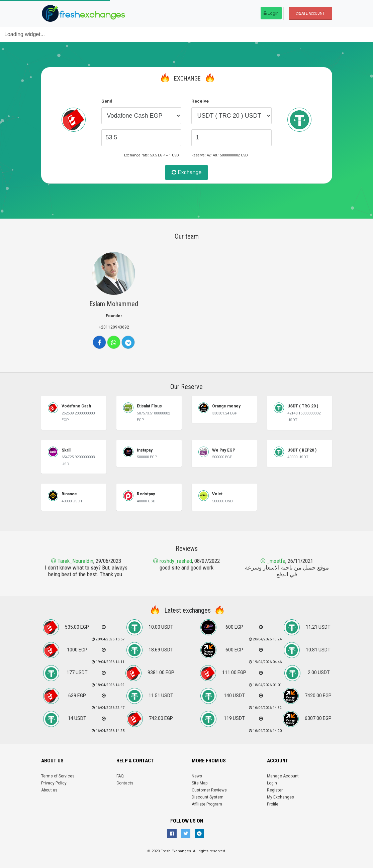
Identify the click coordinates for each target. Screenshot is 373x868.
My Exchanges (281, 797)
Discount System (208, 797)
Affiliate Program (207, 804)
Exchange (187, 172)
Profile (273, 804)
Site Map (200, 783)
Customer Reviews (209, 790)
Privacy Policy (54, 783)
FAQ (120, 776)
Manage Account (283, 776)
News (197, 776)
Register (275, 790)
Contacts (125, 783)
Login (271, 13)
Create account (310, 13)
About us (49, 790)
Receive (200, 101)
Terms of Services (58, 776)
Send (107, 101)
